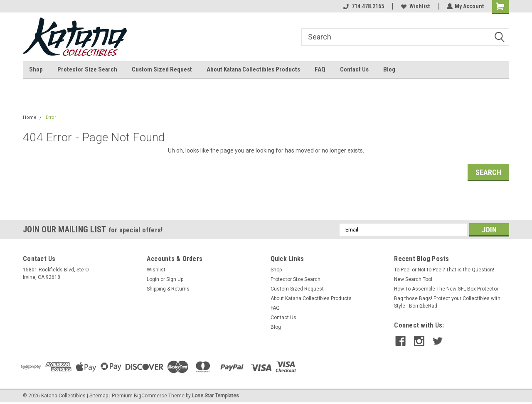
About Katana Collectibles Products (253, 69)
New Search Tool (413, 279)
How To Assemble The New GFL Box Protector (446, 289)
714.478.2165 (363, 6)
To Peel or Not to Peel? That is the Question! (444, 270)
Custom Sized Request (162, 69)
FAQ (320, 69)
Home (30, 117)
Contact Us (354, 69)
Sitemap (99, 396)
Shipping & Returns (168, 289)
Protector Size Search (87, 69)
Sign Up (175, 279)
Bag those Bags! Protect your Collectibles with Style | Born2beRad (447, 302)
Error (51, 117)
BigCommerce (150, 396)
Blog (389, 69)
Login (153, 279)
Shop (36, 69)
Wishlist (415, 6)
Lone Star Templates (216, 396)
